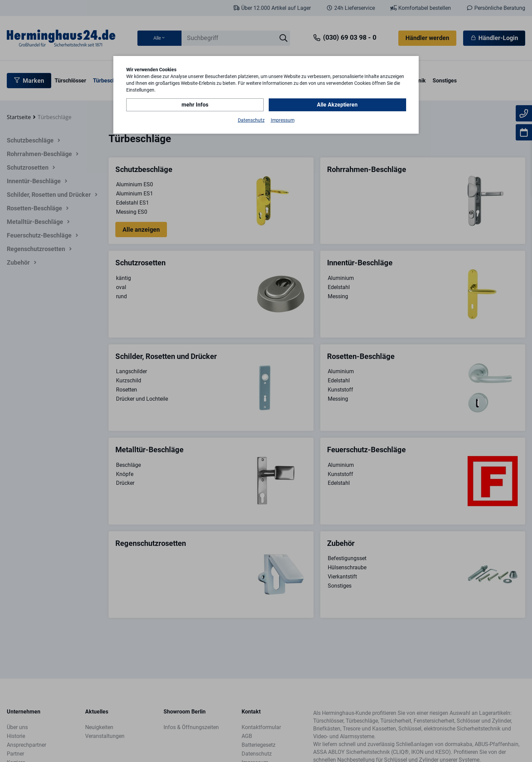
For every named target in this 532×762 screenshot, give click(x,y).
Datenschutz (251, 120)
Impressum (283, 120)
